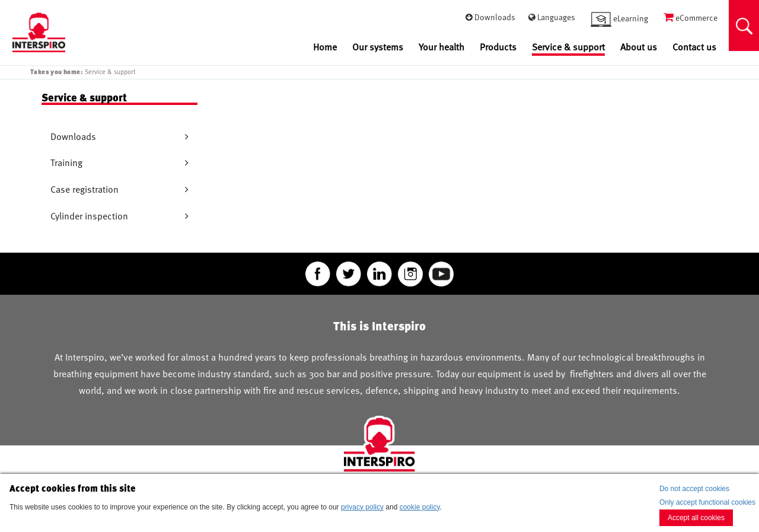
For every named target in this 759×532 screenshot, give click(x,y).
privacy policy (362, 507)
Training (66, 163)
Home (325, 47)
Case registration (84, 189)
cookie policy (420, 507)
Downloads (73, 136)
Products (498, 47)
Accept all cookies (696, 518)
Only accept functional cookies (707, 502)
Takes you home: (56, 71)
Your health (441, 47)
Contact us (694, 47)
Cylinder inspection (89, 216)
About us (639, 47)
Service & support (568, 47)
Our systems (378, 47)
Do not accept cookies (694, 489)
